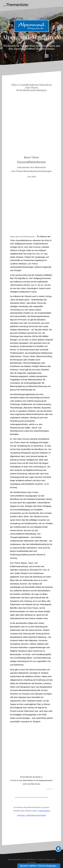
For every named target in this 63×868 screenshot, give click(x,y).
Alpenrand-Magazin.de (31, 37)
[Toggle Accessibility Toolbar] (58, 849)
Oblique (48, 859)
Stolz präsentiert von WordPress (22, 859)
